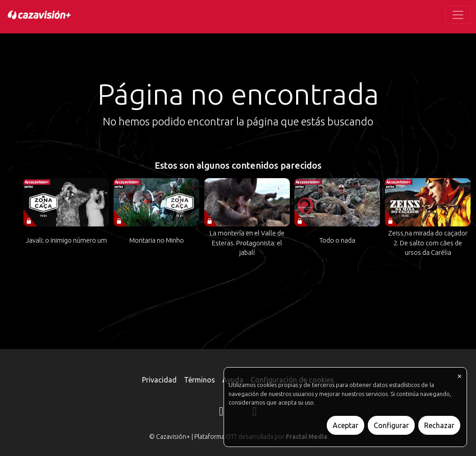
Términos (199, 380)
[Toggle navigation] (458, 15)
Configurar (391, 425)
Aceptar (346, 425)
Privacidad (159, 380)
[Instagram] (221, 413)
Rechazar (439, 425)
